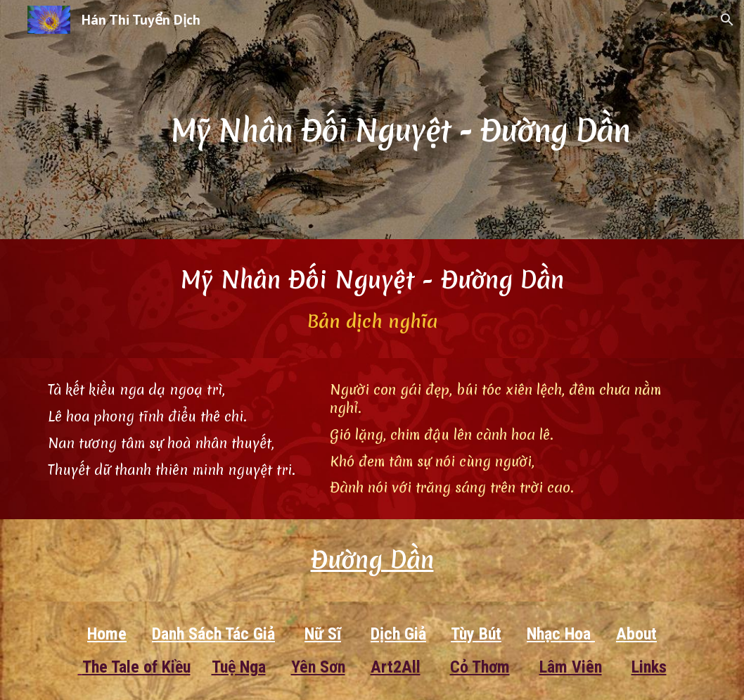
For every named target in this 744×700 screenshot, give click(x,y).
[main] (400, 119)
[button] (727, 20)
